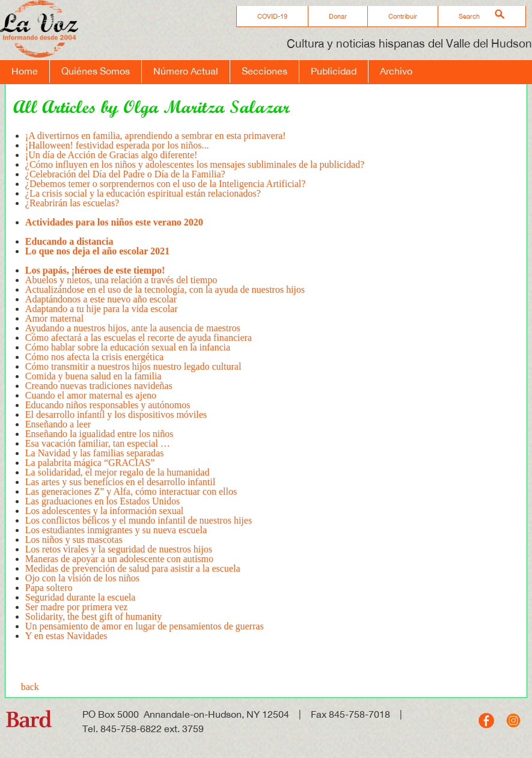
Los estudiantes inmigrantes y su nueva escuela (116, 530)
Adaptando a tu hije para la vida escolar (102, 309)
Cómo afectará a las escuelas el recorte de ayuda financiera (139, 338)
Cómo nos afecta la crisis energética (94, 357)
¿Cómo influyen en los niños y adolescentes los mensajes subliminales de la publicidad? (195, 164)
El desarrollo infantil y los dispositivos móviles (116, 414)
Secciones (264, 71)
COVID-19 (272, 16)
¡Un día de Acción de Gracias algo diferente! (112, 155)
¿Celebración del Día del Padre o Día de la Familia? (125, 174)
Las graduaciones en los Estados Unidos (102, 501)
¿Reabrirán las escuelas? (72, 208)
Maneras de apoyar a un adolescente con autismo (119, 559)
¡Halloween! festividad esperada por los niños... (117, 145)
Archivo (396, 71)
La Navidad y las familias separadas (95, 453)
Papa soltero (49, 588)
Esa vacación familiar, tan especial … (98, 443)
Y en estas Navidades (66, 636)
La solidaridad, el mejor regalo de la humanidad (118, 472)
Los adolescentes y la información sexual (105, 511)
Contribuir (403, 16)
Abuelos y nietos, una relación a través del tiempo (121, 280)
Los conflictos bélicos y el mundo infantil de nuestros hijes (140, 520)
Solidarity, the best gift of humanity (93, 616)
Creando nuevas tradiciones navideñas (99, 386)
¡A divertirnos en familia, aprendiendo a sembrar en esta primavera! (156, 136)
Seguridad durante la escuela (80, 597)
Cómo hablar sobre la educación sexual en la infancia (128, 347)
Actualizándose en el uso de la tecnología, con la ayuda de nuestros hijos (165, 289)
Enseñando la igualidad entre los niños (99, 434)
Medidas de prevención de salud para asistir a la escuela (133, 568)
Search (469, 16)
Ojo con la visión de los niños (82, 578)
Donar (338, 16)
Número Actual (186, 71)
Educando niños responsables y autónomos (108, 405)
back (30, 687)
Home (25, 71)
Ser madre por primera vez (77, 607)
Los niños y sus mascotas (74, 539)
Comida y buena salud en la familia (93, 376)
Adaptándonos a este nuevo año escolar (101, 299)
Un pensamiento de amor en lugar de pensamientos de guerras (145, 626)
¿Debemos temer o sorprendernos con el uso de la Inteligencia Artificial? (167, 184)
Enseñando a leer (58, 424)
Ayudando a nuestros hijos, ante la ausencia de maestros (133, 328)
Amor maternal (54, 318)
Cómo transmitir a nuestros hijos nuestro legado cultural (133, 366)
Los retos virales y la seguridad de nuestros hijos (119, 549)
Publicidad (334, 71)
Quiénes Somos (96, 71)
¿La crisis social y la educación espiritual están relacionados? (143, 193)
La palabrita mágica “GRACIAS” (90, 463)
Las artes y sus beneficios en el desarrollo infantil (120, 482)
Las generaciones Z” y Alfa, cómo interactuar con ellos (132, 491)
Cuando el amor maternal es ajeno (92, 395)
